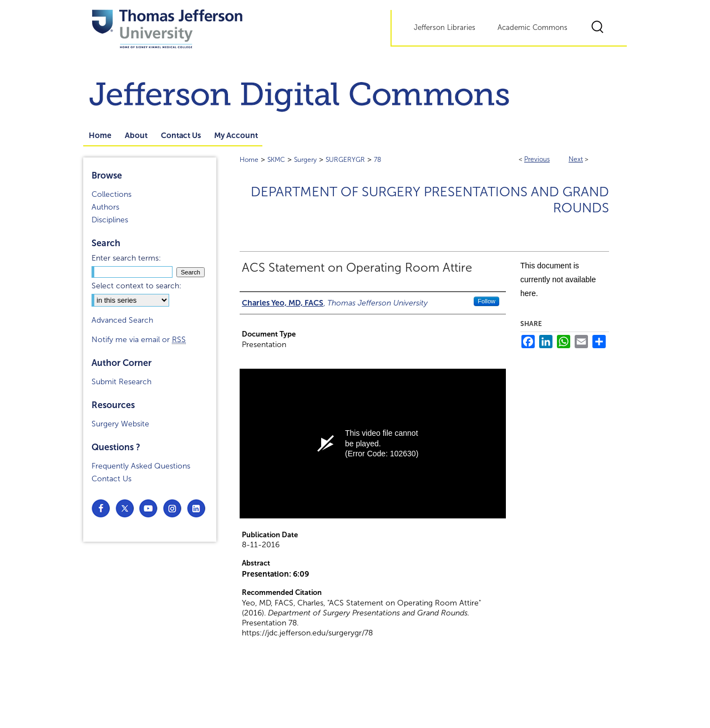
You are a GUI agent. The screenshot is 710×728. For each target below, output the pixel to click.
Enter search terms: (126, 258)
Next (576, 159)
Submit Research (121, 382)
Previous (537, 159)
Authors (105, 207)
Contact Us (111, 479)
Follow (486, 301)
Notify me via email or (139, 340)
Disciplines (110, 220)
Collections (111, 194)
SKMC (276, 160)
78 (377, 160)
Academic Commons (532, 28)
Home (249, 160)
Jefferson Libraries (445, 28)
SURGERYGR (345, 160)
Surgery (305, 160)
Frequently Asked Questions (141, 466)
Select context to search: (136, 286)
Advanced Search (122, 320)
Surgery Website (120, 424)
